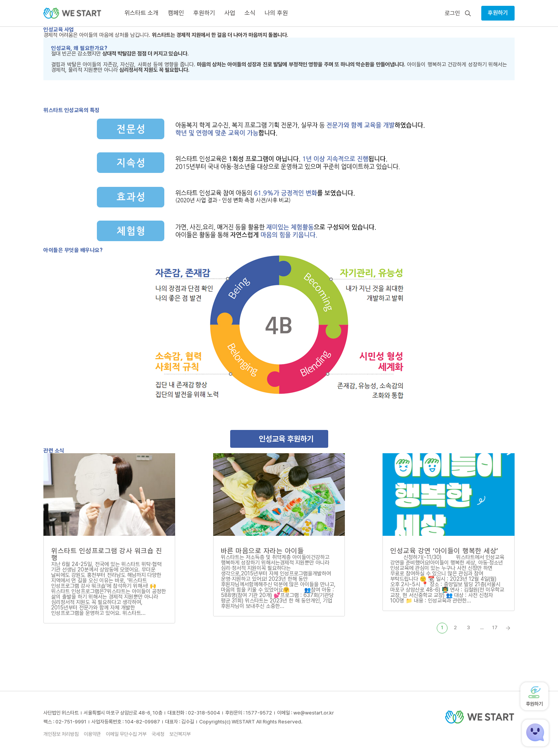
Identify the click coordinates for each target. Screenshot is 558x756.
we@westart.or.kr (314, 713)
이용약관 (92, 734)
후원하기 (498, 13)
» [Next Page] (508, 628)
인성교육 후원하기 (286, 439)
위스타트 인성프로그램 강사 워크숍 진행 (107, 554)
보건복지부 (180, 734)
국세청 (158, 734)
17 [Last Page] (495, 627)
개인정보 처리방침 (61, 734)
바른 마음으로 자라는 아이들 (263, 551)
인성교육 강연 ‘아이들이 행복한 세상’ (444, 551)
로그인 (452, 13)
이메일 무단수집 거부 (126, 734)
